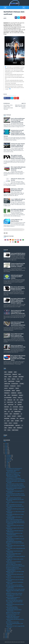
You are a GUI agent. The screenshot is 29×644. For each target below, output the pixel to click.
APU (14, 400)
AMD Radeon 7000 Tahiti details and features (17, 190)
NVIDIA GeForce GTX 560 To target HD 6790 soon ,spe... (15, 627)
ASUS (5, 412)
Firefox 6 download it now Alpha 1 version (15, 494)
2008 (6, 636)
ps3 (17, 418)
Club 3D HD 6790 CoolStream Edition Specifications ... (14, 610)
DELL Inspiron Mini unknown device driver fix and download (18, 168)
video (20, 374)
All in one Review (8, 398)
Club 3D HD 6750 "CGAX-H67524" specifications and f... (13, 471)
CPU (21, 379)
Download (15, 374)
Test (18, 379)
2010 (6, 633)
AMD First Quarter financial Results (14, 498)
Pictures (15, 409)
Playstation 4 (10, 402)
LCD (12, 412)
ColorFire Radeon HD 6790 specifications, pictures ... (15, 620)
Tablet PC (20, 398)
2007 (6, 638)
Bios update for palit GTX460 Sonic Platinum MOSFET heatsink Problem (18, 157)
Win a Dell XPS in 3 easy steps (12, 622)
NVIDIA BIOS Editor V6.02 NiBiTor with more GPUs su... (15, 591)
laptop (6, 388)
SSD (15, 402)
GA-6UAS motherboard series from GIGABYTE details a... (14, 569)
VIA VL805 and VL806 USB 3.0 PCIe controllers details (18, 210)
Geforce (21, 409)
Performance (14, 395)
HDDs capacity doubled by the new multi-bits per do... (15, 500)
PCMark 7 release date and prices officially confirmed (15, 546)
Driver (10, 377)
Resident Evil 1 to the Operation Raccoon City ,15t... (15, 578)
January (8, 632)
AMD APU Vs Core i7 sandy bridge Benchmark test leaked (13, 476)
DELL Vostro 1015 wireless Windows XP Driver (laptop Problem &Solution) (18, 288)
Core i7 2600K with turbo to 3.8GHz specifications (18, 200)
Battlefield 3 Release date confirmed (14, 593)
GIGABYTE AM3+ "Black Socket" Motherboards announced (13, 617)
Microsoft (11, 388)
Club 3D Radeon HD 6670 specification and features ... (15, 509)
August (8, 461)
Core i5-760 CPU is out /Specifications (17, 220)
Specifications (8, 374)
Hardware (10, 372)
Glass (8, 421)
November (9, 457)
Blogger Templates (20, 642)
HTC (9, 412)
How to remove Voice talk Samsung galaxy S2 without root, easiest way (18, 312)
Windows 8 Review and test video (13, 473)
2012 (6, 452)
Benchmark (21, 377)
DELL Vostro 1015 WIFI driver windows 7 (15, 600)
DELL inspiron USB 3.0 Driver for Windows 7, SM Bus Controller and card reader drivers (18, 358)
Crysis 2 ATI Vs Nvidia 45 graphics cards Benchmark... (15, 624)
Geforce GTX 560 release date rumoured (15, 485)
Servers (19, 416)
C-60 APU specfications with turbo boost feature (15, 526)
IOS (5, 416)
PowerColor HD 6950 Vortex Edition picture (15, 566)
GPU (18, 400)
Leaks (6, 428)
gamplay (10, 428)
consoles (6, 95)
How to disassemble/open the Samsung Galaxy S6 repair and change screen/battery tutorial (18, 121)
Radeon (9, 416)
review (13, 391)
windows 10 (20, 428)
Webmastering (18, 412)
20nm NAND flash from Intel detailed (14, 541)
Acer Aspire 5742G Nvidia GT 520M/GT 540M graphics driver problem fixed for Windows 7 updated (18, 301)
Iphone (22, 400)
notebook (13, 418)
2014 (6, 449)
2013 (6, 451)
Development (16, 414)
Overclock (10, 400)
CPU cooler (15, 407)
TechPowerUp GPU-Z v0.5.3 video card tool (15, 589)
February (8, 630)
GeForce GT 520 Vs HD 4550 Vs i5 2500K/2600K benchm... (13, 598)
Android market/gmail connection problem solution (17, 277)
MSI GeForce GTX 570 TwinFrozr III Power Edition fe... (15, 543)
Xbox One (20, 402)
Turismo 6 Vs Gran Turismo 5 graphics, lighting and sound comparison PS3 (18, 145)
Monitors (7, 407)
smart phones (15, 430)
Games (10, 95)
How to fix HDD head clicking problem (14, 520)
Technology (13, 386)
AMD (5, 379)
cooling (6, 414)
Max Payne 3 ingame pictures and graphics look (15, 503)
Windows (20, 393)
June (8, 464)
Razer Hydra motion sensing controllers (15, 484)
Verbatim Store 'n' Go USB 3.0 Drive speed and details (15, 512)
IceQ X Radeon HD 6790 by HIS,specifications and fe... (12, 608)
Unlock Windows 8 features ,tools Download (16, 487)
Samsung (21, 395)
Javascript (18, 425)
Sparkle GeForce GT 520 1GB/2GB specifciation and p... (13, 562)
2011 (6, 454)
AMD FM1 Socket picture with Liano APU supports (15, 575)
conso (6, 423)
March (8, 629)
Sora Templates (12, 642)
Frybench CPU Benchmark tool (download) (15, 480)
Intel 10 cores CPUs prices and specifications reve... (13, 615)
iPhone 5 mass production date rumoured (15, 521)
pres (14, 428)
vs (21, 414)
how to (19, 386)
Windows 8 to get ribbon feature (13, 612)
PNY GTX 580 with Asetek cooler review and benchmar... (15, 482)
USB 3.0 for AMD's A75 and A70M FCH (14, 564)
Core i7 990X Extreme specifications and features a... (15, 507)
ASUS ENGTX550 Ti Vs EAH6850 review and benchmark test (15, 539)
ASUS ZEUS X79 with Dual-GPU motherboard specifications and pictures (18, 324)
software (15, 377)
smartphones (11, 381)
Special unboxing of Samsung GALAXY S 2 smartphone (15, 492)
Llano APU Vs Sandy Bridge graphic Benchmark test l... (14, 554)
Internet (17, 421)
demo (11, 409)
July (7, 463)
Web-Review (7, 418)
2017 (6, 445)
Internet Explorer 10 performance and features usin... (14, 552)
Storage (6, 409)
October (8, 458)
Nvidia (9, 379)
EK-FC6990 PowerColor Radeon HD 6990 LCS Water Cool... (16, 557)
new (5, 395)
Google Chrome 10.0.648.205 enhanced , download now (15, 531)
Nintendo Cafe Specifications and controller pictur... (16, 496)
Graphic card (7, 384)
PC (16, 95)
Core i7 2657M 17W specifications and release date (14, 602)
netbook (20, 405)
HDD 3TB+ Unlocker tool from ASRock (14, 585)
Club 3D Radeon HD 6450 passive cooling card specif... (15, 515)
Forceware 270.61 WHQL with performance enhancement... (15, 523)
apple (9, 395)
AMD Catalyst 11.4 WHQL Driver (13, 474)
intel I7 (10, 423)
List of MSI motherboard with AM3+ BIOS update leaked (15, 587)
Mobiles (14, 379)
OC (5, 402)
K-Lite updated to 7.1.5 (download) (14, 478)
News (13, 95)
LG (22, 425)
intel (6, 381)
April (7, 467)
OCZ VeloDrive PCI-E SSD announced (14, 468)
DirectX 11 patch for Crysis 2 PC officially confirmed (15, 580)
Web (22, 421)
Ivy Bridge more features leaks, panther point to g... (15, 560)
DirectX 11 (22, 418)
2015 (6, 448)
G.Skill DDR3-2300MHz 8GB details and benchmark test (14, 518)
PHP (5, 430)
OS (15, 405)
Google (15, 398)
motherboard (7, 391)
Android (18, 391)
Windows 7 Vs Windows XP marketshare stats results (15, 583)
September (9, 460)
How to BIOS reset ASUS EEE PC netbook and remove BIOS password (17, 335)
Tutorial (22, 384)
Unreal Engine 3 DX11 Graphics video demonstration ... (14, 595)
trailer (17, 388)
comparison (14, 393)
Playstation (11, 405)
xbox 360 (21, 407)
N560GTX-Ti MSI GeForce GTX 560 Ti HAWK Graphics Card (15, 572)
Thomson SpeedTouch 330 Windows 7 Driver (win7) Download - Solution (18, 265)
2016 (6, 446)
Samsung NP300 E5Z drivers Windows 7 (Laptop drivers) (18, 254)
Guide (12, 421)
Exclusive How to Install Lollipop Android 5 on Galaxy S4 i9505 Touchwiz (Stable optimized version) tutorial (14, 133)
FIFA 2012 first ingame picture (13, 567)
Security (14, 416)
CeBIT (11, 414)
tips (5, 405)
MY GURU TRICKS (15, 384)
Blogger (15, 423)
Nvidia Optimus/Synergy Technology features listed (14, 489)
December (9, 455)
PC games (18, 381)
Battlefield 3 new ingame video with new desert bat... (15, 529)
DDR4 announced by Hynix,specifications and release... (15, 605)
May (7, 466)
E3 (5, 421)
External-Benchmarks (9, 425)
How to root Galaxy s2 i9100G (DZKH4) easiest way (18, 346)
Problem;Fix (7, 393)
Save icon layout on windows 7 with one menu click (15, 537)
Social (9, 430)
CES (5, 400)
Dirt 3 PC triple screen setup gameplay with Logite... (15, 549)
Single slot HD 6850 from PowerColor (14, 505)
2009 (6, 635)
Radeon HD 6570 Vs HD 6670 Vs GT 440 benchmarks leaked (14, 534)
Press (6, 377)
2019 (6, 443)
